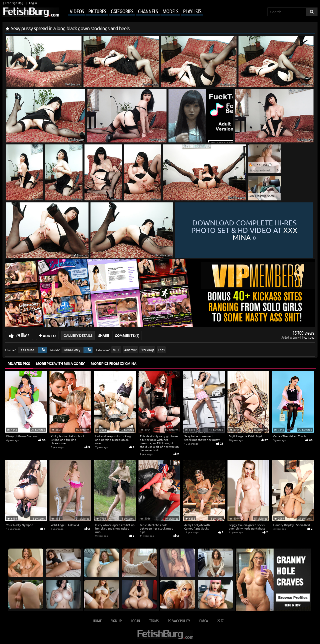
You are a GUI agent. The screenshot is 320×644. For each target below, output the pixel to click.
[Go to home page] (31, 12)
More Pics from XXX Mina (114, 363)
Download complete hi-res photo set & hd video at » (244, 230)
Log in (33, 3)
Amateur (130, 350)
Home (97, 621)
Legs (161, 350)
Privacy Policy (179, 621)
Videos (77, 11)
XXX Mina (27, 350)
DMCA (203, 621)
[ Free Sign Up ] (13, 3)
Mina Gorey (72, 350)
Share (104, 335)
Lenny (296, 337)
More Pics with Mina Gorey (60, 363)
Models (170, 11)
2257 (220, 621)
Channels (148, 11)
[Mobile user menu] (132, 11)
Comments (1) (127, 335)
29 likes (22, 335)
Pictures (97, 11)
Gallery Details (78, 335)
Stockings (147, 350)
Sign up (116, 621)
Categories (122, 11)
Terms (154, 621)
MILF (116, 350)
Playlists (192, 11)
